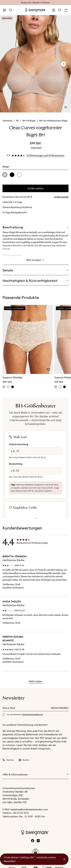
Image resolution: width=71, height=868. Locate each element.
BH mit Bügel (29, 121)
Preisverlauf (36, 148)
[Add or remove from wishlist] (66, 107)
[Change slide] (32, 108)
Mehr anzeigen (35, 260)
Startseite (7, 121)
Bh (17, 121)
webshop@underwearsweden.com (29, 809)
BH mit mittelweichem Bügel (53, 121)
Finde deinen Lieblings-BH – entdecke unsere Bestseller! (30, 859)
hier (30, 745)
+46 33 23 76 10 (20, 813)
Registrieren (60, 708)
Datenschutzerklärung (33, 714)
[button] (35, 852)
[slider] (35, 64)
